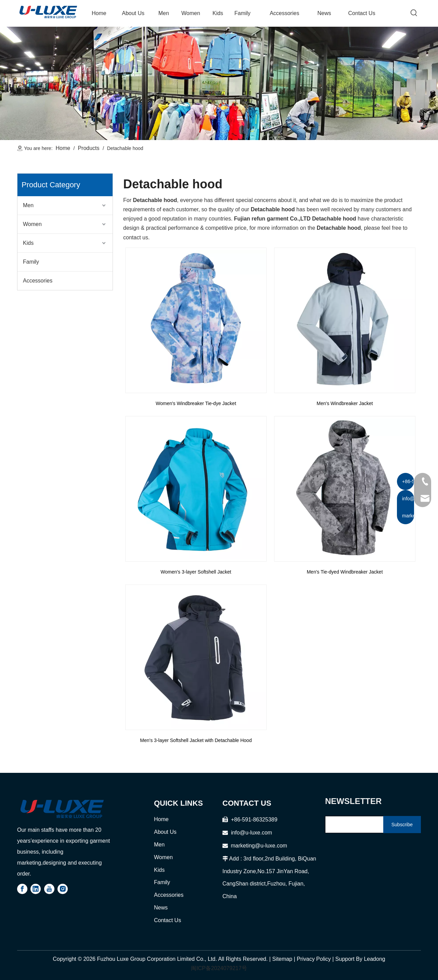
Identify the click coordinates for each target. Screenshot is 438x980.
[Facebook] (22, 889)
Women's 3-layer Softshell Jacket (196, 572)
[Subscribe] (402, 825)
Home (161, 819)
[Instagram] (63, 889)
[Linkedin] (36, 889)
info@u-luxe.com (252, 833)
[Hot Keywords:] (414, 13)
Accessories (38, 281)
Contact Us (168, 920)
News (161, 908)
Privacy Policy (314, 959)
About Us (165, 832)
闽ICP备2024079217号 (219, 968)
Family (31, 262)
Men (28, 205)
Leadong (374, 959)
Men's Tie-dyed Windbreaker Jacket (345, 572)
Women (32, 224)
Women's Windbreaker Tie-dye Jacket (196, 403)
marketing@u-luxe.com (255, 846)
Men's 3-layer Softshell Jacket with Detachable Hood (196, 740)
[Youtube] (49, 889)
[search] (353, 825)
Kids (28, 243)
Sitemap (282, 959)
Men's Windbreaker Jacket (345, 403)
